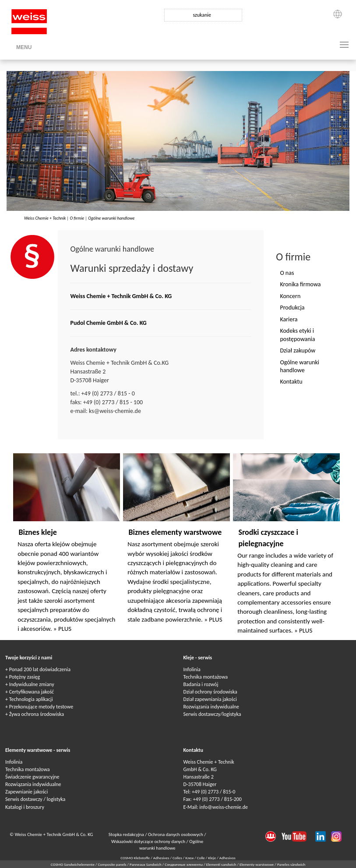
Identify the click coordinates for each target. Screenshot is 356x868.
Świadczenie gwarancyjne (32, 777)
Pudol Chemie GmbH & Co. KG (108, 323)
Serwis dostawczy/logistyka (212, 714)
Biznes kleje (37, 532)
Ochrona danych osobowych (176, 834)
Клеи (189, 858)
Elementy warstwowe (257, 864)
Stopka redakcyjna (127, 834)
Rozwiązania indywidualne (211, 707)
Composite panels (112, 864)
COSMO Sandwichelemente (73, 864)
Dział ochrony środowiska (210, 692)
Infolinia (192, 669)
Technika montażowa (206, 677)
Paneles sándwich (291, 864)
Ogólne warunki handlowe (111, 218)
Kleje (212, 858)
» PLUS (62, 629)
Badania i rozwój (201, 684)
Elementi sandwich (222, 864)
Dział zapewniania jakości (210, 699)
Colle (201, 858)
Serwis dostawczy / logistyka (35, 799)
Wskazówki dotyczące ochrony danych (149, 841)
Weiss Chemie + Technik (45, 218)
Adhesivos (227, 858)
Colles (177, 858)
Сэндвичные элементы (184, 864)
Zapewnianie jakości (26, 792)
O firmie (77, 218)
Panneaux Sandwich (146, 864)
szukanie (202, 15)
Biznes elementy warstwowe (175, 532)
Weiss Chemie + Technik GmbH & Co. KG (121, 296)
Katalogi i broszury (25, 807)
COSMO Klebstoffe (135, 858)
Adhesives (161, 858)
